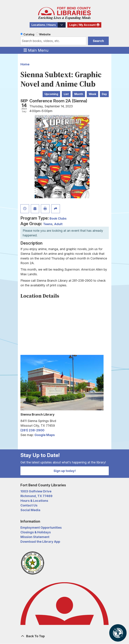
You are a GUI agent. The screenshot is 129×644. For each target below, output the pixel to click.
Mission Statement (35, 537)
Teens (48, 224)
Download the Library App (40, 542)
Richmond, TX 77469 (36, 496)
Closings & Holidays (36, 532)
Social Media (30, 510)
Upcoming (51, 94)
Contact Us (29, 505)
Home (25, 64)
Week (92, 94)
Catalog (29, 34)
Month (79, 94)
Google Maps (45, 435)
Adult (58, 224)
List (66, 94)
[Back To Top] (65, 636)
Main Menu (36, 50)
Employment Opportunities (41, 528)
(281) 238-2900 (32, 430)
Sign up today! (65, 471)
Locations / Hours (44, 25)
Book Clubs (58, 218)
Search (98, 41)
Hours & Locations (34, 501)
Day (104, 94)
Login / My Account (83, 25)
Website (45, 34)
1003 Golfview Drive (36, 491)
